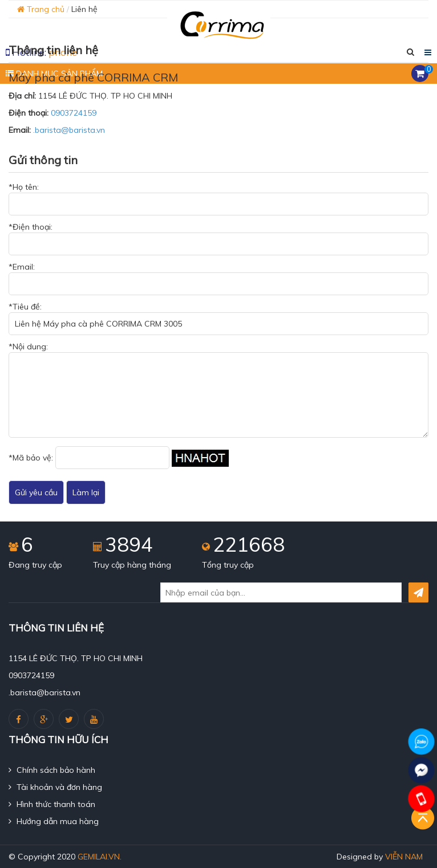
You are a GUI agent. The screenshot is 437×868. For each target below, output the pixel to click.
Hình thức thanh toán (52, 804)
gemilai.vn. (100, 857)
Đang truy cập (35, 565)
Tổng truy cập (228, 565)
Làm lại (86, 492)
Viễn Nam (404, 857)
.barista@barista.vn (69, 130)
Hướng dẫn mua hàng (54, 821)
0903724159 (74, 113)
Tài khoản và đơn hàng (55, 787)
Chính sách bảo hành (52, 770)
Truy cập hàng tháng (132, 565)
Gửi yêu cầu (36, 492)
